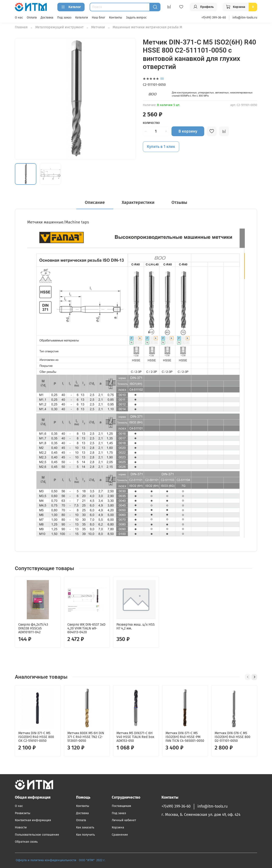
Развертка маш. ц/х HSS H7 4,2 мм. (136, 626)
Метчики (98, 27)
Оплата (32, 18)
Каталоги (82, 18)
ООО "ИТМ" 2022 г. (92, 860)
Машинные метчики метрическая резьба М (147, 27)
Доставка (47, 18)
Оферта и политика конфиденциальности (46, 860)
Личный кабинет (124, 820)
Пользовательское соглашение (37, 835)
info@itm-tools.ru (245, 18)
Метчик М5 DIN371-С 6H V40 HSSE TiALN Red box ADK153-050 (135, 737)
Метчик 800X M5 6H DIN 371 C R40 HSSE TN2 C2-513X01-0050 (86, 737)
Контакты (116, 18)
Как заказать (85, 827)
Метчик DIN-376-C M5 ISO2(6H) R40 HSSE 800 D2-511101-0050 (232, 737)
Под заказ (64, 18)
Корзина (118, 827)
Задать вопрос (136, 18)
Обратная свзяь (26, 842)
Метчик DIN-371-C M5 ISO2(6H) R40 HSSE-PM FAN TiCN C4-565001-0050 (185, 737)
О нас (19, 18)
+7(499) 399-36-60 (214, 18)
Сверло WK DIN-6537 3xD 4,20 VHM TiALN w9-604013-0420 (86, 628)
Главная (21, 27)
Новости (21, 827)
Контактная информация (33, 820)
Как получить (85, 835)
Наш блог (98, 18)
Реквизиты (23, 813)
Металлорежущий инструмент (59, 27)
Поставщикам (121, 806)
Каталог (71, 7)
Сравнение (120, 835)
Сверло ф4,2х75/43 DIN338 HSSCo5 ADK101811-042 (33, 628)
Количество (151, 123)
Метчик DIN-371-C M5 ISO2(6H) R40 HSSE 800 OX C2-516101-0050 (36, 737)
